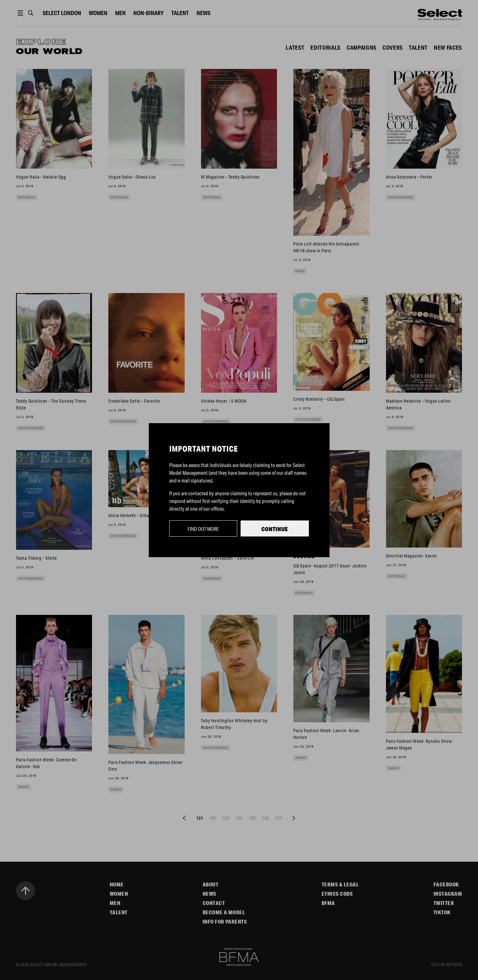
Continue (275, 529)
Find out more (203, 529)
